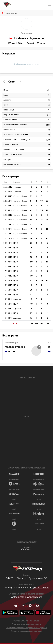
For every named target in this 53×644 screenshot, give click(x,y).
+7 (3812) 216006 (39, 588)
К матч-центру (10, 13)
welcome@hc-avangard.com (26, 597)
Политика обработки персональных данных (26, 628)
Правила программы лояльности (27, 631)
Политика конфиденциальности (26, 624)
